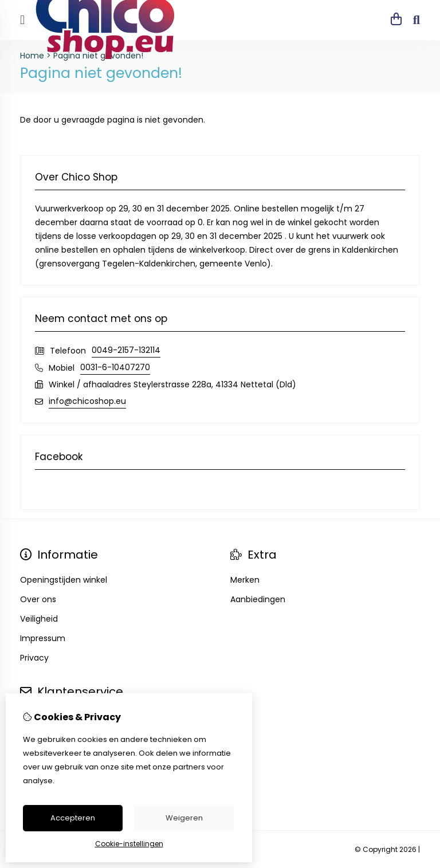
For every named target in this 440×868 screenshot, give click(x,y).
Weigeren (184, 818)
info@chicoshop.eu (87, 401)
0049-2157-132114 (126, 350)
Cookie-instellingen (129, 844)
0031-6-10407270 (115, 367)
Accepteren (73, 818)
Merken (245, 580)
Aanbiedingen (258, 599)
